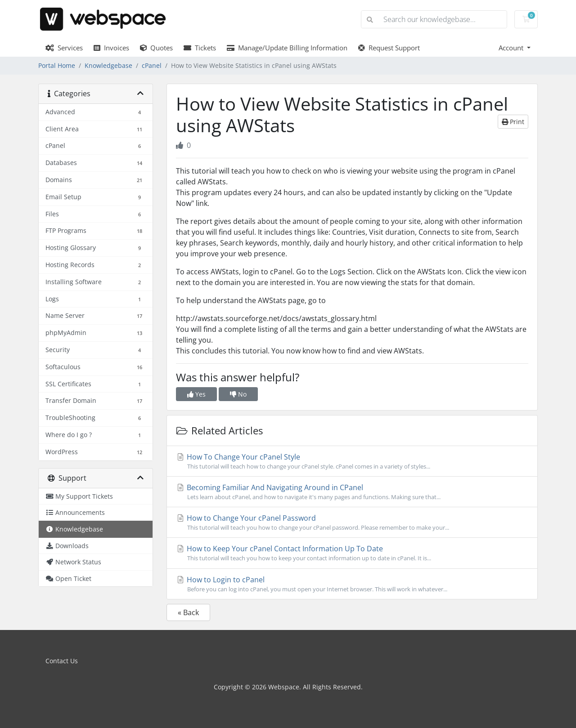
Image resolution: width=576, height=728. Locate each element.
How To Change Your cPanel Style (352, 461)
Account (512, 48)
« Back (188, 612)
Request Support (389, 48)
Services (64, 48)
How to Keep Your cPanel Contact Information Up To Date (352, 553)
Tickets (200, 48)
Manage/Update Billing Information (287, 48)
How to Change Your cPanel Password (352, 523)
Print (513, 122)
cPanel (152, 65)
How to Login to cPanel (352, 584)
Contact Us (62, 661)
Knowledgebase (108, 65)
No (238, 394)
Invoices (111, 48)
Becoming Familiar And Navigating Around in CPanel (352, 492)
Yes (196, 394)
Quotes (156, 48)
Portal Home (57, 65)
